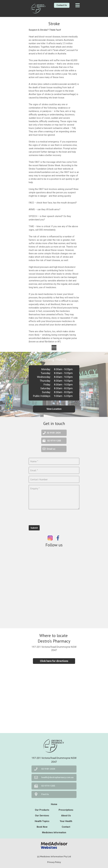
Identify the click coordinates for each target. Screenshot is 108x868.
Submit (34, 528)
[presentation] (50, 517)
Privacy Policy (54, 862)
